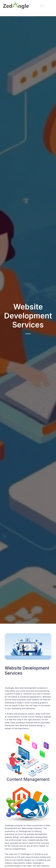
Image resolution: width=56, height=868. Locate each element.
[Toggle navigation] (42, 6)
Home (28, 334)
